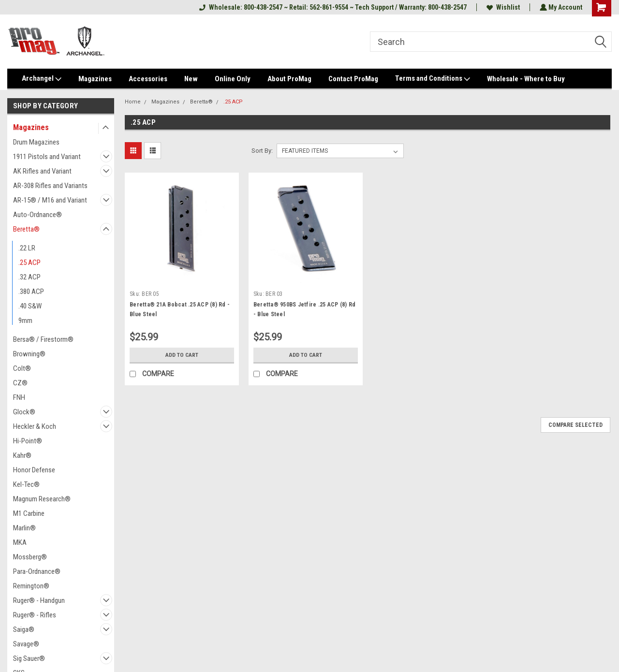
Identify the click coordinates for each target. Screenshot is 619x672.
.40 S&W (30, 306)
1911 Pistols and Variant (47, 157)
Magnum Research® (42, 499)
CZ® (20, 383)
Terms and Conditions (433, 79)
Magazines (95, 79)
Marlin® (24, 528)
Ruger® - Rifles (35, 615)
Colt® (22, 368)
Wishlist (502, 7)
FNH (19, 397)
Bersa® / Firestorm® (43, 339)
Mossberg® (30, 557)
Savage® (26, 644)
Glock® (24, 412)
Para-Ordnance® (37, 571)
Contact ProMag (353, 79)
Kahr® (22, 455)
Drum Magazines (36, 142)
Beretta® (26, 229)
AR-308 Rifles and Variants (50, 186)
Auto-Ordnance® (37, 215)
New (191, 79)
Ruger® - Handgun (39, 600)
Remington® (31, 586)
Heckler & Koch (35, 426)
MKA (20, 542)
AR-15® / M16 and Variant (50, 200)
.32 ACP (29, 277)
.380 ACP (31, 292)
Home (133, 102)
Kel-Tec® (26, 484)
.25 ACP (29, 263)
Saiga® (24, 629)
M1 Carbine (29, 513)
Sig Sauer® (29, 658)
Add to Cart (182, 355)
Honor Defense (34, 470)
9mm (25, 321)
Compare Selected (575, 425)
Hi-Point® (28, 441)
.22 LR (27, 248)
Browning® (29, 354)
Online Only (233, 79)
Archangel (42, 79)
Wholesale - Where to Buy (526, 79)
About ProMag (289, 79)
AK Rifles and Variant (42, 171)
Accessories (148, 79)
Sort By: (262, 151)
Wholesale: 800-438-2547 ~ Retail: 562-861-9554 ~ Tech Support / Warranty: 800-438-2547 (332, 7)
